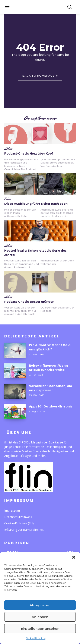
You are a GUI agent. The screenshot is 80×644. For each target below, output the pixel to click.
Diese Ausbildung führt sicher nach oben (36, 204)
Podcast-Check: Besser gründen (29, 302)
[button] (74, 557)
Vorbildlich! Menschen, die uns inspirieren (51, 388)
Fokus (8, 199)
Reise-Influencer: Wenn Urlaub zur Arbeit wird (48, 368)
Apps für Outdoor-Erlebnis (51, 406)
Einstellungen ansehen (40, 629)
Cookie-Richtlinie (36, 638)
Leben (8, 149)
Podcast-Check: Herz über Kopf (29, 153)
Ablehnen (40, 617)
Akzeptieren (40, 605)
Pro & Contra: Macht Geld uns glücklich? (50, 347)
